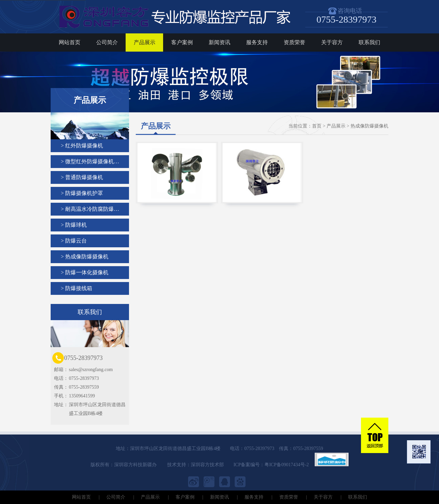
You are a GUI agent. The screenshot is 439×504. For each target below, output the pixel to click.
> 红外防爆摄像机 (82, 146)
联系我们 (369, 42)
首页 (317, 126)
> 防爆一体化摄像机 (85, 272)
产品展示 (145, 42)
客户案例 (182, 42)
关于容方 (332, 42)
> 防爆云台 (74, 241)
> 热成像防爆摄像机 (85, 257)
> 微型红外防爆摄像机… (90, 161)
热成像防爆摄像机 (369, 126)
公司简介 (107, 42)
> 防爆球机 (74, 225)
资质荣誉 (294, 42)
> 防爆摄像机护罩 (82, 193)
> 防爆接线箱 (76, 288)
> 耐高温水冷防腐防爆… (90, 209)
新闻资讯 (219, 42)
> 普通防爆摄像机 (82, 177)
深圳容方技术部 (207, 465)
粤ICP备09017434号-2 (287, 465)
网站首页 (70, 42)
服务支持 (257, 42)
